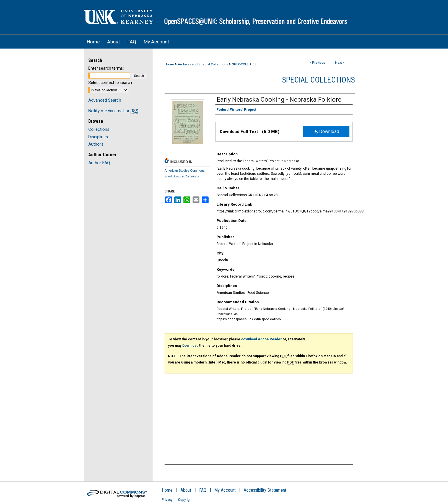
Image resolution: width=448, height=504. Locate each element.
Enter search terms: (106, 68)
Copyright (185, 500)
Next (338, 63)
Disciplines (98, 137)
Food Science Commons (182, 176)
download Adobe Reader (261, 339)
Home (169, 64)
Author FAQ (99, 163)
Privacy (167, 500)
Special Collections (318, 80)
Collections (99, 129)
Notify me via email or (113, 111)
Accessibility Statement (265, 490)
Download (326, 131)
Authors (96, 144)
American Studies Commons (184, 170)
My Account (225, 490)
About (186, 490)
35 (254, 64)
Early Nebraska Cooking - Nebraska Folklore (279, 100)
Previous (319, 63)
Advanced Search (105, 100)
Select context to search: (111, 83)
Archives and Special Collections (203, 64)
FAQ (203, 490)
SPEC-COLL (240, 64)
